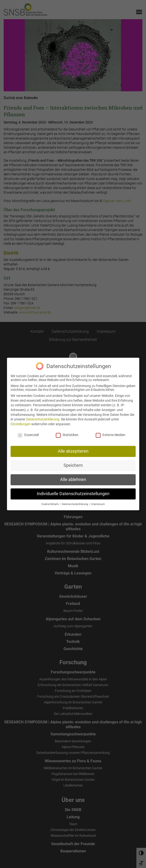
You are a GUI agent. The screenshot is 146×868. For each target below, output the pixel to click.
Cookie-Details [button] (50, 500)
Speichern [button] (73, 461)
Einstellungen (21, 419)
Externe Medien (111, 430)
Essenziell (28, 430)
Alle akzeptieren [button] (73, 447)
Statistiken (67, 430)
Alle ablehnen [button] (73, 475)
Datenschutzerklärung (43, 415)
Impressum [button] (98, 500)
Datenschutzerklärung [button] (75, 500)
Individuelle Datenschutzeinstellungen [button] (73, 489)
